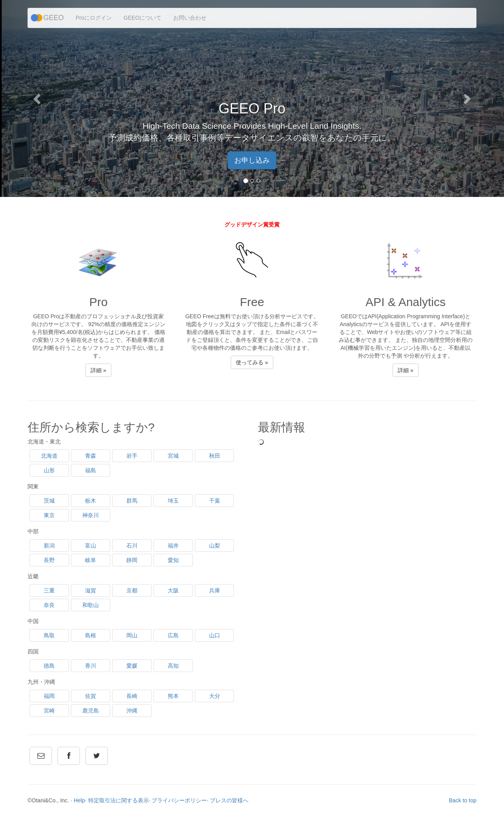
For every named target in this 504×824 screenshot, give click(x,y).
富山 (91, 546)
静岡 (132, 560)
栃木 (91, 501)
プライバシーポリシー (179, 800)
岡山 (132, 635)
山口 (215, 635)
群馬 (132, 501)
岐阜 (91, 560)
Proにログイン (94, 18)
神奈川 (91, 515)
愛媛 (132, 666)
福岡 (49, 696)
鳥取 (49, 635)
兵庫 (215, 590)
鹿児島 (91, 711)
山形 (49, 470)
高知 (173, 666)
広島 (173, 635)
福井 (173, 546)
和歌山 (91, 605)
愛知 (173, 560)
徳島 (49, 666)
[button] (38, 98)
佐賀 (91, 696)
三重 (49, 590)
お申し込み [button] (252, 160)
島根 (91, 635)
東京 (49, 515)
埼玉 (173, 501)
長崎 (132, 696)
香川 (91, 666)
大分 (215, 696)
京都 (132, 590)
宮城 (173, 456)
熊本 (173, 696)
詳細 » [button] (98, 370)
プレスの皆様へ (229, 800)
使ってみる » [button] (252, 362)
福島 (91, 470)
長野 (49, 560)
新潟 (49, 546)
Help (79, 800)
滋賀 (91, 590)
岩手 (132, 456)
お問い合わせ (190, 18)
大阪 (173, 590)
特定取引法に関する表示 (119, 800)
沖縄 (132, 711)
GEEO (54, 18)
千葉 (215, 501)
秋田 (215, 456)
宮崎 (49, 711)
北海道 (49, 456)
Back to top (463, 800)
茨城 (49, 501)
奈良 (49, 605)
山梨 (215, 546)
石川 (132, 546)
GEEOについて (143, 18)
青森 (91, 456)
